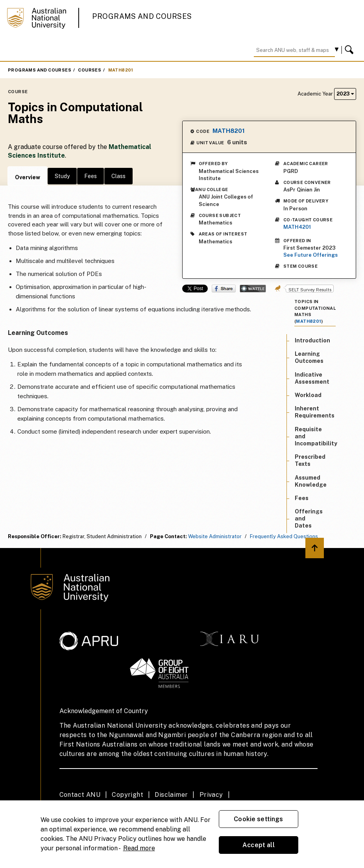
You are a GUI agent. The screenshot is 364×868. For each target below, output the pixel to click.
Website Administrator (215, 536)
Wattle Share (253, 289)
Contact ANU (80, 795)
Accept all (259, 845)
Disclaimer (171, 795)
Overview (28, 177)
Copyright (127, 795)
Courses (90, 70)
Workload (308, 395)
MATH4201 (297, 227)
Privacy (211, 795)
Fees (91, 176)
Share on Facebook (224, 289)
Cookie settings (258, 819)
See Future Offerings (310, 255)
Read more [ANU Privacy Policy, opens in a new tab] (139, 848)
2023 (345, 94)
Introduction (312, 340)
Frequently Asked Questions (284, 536)
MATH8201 (121, 70)
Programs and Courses (142, 16)
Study (62, 176)
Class (118, 176)
